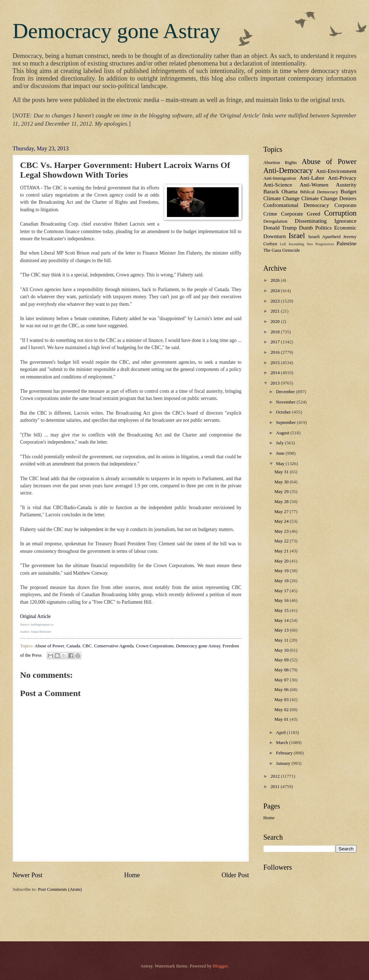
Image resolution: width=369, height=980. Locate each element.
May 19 (282, 571)
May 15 (282, 610)
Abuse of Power (49, 646)
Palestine (346, 243)
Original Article (35, 616)
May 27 (282, 512)
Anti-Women (314, 185)
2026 (276, 280)
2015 (276, 363)
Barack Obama (280, 191)
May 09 (282, 660)
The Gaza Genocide (282, 250)
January (284, 763)
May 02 (282, 710)
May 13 (282, 630)
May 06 (282, 690)
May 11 (282, 640)
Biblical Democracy (319, 192)
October (284, 412)
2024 (276, 291)
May (281, 464)
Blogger (220, 966)
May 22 (282, 541)
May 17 (282, 591)
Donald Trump (280, 228)
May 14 (282, 621)
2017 (276, 342)
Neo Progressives (320, 244)
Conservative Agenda (114, 646)
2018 (276, 332)
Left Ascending (292, 244)
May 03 (282, 700)
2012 (276, 776)
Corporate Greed (301, 214)
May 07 (282, 680)
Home (132, 875)
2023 (276, 301)
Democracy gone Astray (116, 31)
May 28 (282, 502)
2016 (276, 352)
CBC (87, 646)
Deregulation (275, 221)
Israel (297, 236)
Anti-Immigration (280, 178)
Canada (73, 646)
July (280, 443)
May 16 (282, 600)
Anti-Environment (336, 171)
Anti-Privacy (342, 178)
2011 (276, 787)
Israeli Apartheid (324, 237)
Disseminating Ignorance (326, 221)
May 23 (282, 531)
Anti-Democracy (288, 170)
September (286, 423)
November (286, 402)
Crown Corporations (155, 646)
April (281, 733)
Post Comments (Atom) (60, 889)
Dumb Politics (315, 228)
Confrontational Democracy (296, 205)
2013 (276, 383)
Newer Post (28, 875)
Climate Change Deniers (329, 198)
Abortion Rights (280, 163)
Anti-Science (278, 185)
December (286, 392)
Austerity (346, 185)
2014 (276, 373)
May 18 (282, 581)
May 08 (282, 670)
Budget (348, 191)
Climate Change (281, 198)
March (282, 743)
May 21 (282, 551)
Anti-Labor (312, 178)
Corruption (340, 213)
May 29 (282, 492)
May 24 (282, 521)
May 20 (282, 561)
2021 (276, 311)
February (285, 753)
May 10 (282, 650)
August (283, 433)
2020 (276, 322)
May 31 (282, 472)
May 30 (282, 482)
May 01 (282, 719)
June (281, 453)
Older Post (235, 875)
